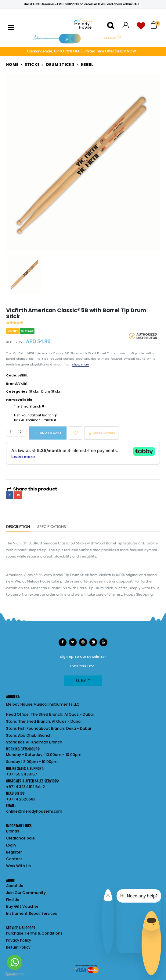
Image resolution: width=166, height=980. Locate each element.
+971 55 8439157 (22, 774)
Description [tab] (18, 527)
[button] (155, 23)
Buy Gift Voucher (22, 906)
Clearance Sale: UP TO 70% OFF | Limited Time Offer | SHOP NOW (81, 51)
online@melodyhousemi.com (34, 811)
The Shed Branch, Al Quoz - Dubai (62, 714)
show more (81, 364)
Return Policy (18, 947)
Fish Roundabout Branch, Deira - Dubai (54, 728)
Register (14, 852)
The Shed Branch (29, 407)
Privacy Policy (19, 940)
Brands (13, 831)
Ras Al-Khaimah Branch (35, 420)
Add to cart (51, 433)
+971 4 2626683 (21, 799)
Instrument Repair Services (32, 913)
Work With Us (18, 866)
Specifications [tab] (52, 527)
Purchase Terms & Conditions (34, 933)
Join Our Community (26, 893)
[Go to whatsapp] (15, 962)
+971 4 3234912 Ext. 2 (25, 787)
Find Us (13, 900)
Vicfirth (24, 384)
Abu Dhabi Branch (35, 735)
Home (12, 64)
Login (11, 845)
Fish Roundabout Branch (35, 415)
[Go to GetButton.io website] (15, 974)
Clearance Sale (20, 838)
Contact (14, 859)
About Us (15, 886)
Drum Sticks (60, 64)
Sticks (32, 64)
